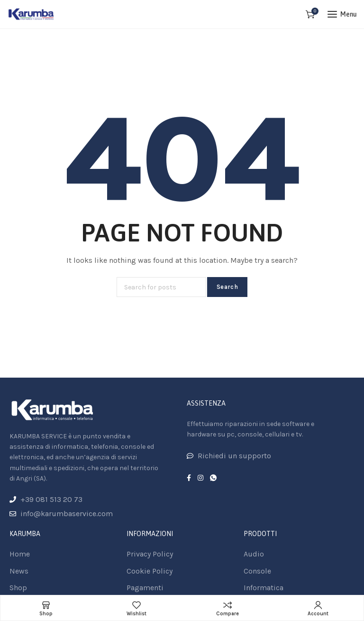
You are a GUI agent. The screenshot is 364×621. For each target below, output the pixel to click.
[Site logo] (31, 14)
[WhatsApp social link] (213, 478)
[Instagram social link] (200, 478)
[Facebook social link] (189, 478)
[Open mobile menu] (342, 14)
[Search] (161, 287)
